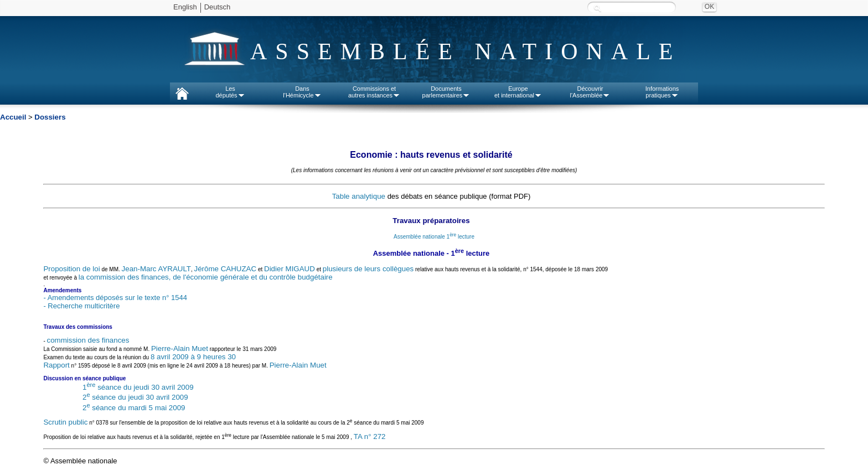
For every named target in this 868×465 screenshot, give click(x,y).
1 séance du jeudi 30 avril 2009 (138, 387)
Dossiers (50, 117)
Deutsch (218, 7)
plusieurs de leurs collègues (368, 269)
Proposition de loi (71, 269)
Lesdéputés (230, 92)
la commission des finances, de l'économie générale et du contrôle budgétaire (206, 277)
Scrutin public (65, 422)
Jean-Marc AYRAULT (156, 269)
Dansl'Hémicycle (302, 92)
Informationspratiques (662, 92)
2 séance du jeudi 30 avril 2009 (135, 397)
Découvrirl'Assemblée (590, 92)
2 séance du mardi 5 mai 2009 (134, 408)
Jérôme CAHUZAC (226, 269)
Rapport (56, 365)
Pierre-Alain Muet (180, 348)
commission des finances (88, 340)
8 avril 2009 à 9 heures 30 (193, 357)
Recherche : (597, 8)
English (185, 7)
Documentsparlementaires (446, 92)
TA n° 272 (370, 437)
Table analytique (359, 196)
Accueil (13, 117)
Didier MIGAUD (290, 269)
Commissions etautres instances (374, 92)
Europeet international (518, 92)
